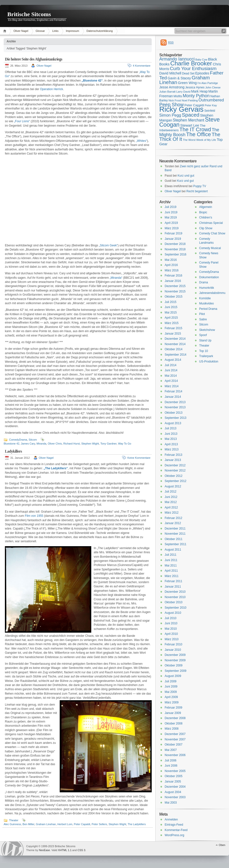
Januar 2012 (173, 523)
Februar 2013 (173, 455)
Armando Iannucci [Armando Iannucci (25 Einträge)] (177, 59)
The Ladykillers (137, 824)
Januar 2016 (173, 281)
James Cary (28, 444)
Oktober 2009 (174, 665)
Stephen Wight (90, 444)
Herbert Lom (65, 824)
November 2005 (175, 771)
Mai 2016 (171, 260)
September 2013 (176, 418)
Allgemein (206, 207)
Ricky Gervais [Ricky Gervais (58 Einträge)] (181, 109)
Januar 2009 (173, 713)
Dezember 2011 (175, 529)
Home (6, 31)
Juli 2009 (171, 681)
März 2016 (172, 270)
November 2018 (175, 249)
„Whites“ (142, 141)
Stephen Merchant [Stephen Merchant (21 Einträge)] (188, 120)
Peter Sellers (99, 824)
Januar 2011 (173, 587)
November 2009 (175, 660)
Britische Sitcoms (29, 14)
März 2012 (172, 513)
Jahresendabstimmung (214, 293)
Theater (14, 820)
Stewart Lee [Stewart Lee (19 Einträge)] (190, 125)
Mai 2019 (171, 217)
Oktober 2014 (174, 349)
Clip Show (206, 228)
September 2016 (176, 254)
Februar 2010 (173, 644)
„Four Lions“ (22, 121)
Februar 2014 (173, 391)
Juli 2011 (171, 555)
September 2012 (176, 481)
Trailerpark (206, 356)
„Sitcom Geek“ (108, 245)
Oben (222, 845)
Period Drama (208, 309)
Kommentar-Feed (176, 830)
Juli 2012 (171, 492)
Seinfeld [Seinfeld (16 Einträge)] (210, 111)
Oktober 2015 (174, 297)
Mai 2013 (171, 439)
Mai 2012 (171, 502)
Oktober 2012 (174, 476)
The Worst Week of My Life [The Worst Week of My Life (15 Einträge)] (199, 140)
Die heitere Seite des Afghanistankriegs (34, 59)
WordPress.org (174, 835)
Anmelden (171, 820)
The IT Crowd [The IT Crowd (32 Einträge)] (195, 130)
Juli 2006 (171, 760)
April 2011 (171, 571)
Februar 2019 (173, 233)
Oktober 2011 (174, 539)
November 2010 (175, 597)
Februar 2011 (173, 581)
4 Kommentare (142, 66)
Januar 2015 (173, 334)
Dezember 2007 (175, 734)
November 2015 (175, 291)
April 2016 (171, 265)
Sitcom (33, 440)
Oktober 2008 (174, 723)
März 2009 (172, 702)
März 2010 (172, 639)
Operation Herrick (51, 89)
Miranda (41, 444)
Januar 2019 (173, 239)
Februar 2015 (173, 328)
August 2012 (173, 486)
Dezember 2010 (175, 592)
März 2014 (172, 386)
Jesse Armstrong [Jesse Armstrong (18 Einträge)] (172, 87)
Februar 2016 (173, 276)
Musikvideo (206, 303)
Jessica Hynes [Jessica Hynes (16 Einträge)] (195, 87)
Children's (206, 217)
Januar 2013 (173, 460)
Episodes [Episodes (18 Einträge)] (202, 73)
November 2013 (175, 407)
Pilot (202, 314)
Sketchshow (207, 330)
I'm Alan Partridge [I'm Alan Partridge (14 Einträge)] (208, 83)
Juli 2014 (171, 365)
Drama (204, 282)
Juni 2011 (171, 560)
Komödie (205, 298)
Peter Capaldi (82, 824)
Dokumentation (209, 277)
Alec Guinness (12, 824)
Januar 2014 (173, 397)
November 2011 (175, 534)
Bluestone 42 (11, 444)
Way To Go (125, 444)
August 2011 (173, 550)
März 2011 (172, 576)
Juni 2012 (171, 497)
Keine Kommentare (139, 458)
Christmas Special (211, 223)
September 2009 (176, 671)
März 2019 (172, 228)
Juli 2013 (171, 428)
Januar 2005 (173, 782)
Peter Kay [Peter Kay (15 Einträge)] (211, 105)
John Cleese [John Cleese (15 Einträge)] (213, 87)
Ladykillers (13, 451)
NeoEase (44, 850)
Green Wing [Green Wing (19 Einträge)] (187, 83)
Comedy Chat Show (212, 233)
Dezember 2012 (175, 465)
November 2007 (175, 739)
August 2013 (173, 423)
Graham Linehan (46, 824)
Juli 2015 (171, 302)
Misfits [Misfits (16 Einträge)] (178, 96)
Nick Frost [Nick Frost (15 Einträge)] (175, 100)
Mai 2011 (171, 566)
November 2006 (175, 755)
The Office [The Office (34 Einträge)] (199, 134)
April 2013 (171, 444)
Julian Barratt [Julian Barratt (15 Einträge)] (167, 92)
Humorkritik (207, 288)
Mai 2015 (171, 313)
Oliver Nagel (21, 31)
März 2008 (172, 729)
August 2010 (173, 613)
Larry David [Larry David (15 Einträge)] (183, 92)
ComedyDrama (18, 440)
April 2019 (171, 223)
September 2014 (176, 355)
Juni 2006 (171, 766)
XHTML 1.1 (65, 850)
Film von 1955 (34, 516)
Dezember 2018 (175, 244)
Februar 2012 (173, 518)
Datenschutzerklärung (100, 31)
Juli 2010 (171, 618)
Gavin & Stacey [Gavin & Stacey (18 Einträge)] (179, 78)
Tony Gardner (108, 444)
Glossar (40, 31)
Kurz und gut (186, 176)
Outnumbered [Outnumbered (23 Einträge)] (211, 100)
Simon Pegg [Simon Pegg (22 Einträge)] (170, 115)
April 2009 (171, 697)
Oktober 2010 (174, 602)
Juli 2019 (171, 207)
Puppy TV (200, 186)
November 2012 (175, 470)
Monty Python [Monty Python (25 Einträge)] (196, 96)
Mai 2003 (171, 803)
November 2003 (175, 797)
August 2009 (173, 676)
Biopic (203, 212)
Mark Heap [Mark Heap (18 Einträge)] (199, 91)
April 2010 (171, 634)
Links (55, 31)
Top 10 (204, 351)
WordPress (12, 849)
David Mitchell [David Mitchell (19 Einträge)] (170, 73)
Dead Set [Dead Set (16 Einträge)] (188, 73)
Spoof (203, 335)
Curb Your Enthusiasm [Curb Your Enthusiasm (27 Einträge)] (193, 68)
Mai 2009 (171, 692)
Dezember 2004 (175, 787)
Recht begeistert (197, 191)
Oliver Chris (55, 444)
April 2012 (171, 507)
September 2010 (176, 608)
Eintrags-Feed (174, 825)
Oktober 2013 (174, 413)
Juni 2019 (171, 212)
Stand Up (205, 340)
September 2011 (176, 544)
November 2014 (175, 344)
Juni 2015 (171, 307)
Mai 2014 (171, 376)
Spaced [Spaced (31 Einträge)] (191, 115)
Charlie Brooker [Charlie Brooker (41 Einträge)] (191, 63)
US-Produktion (209, 362)
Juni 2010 (171, 623)
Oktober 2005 (174, 776)
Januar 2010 (173, 650)
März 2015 (172, 323)
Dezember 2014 (175, 339)
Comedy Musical (210, 248)
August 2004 (173, 792)
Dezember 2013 (175, 402)
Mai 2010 (171, 629)
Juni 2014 (171, 370)
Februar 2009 (173, 708)
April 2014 (171, 381)
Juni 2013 (171, 434)
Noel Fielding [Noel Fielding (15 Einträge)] (190, 100)
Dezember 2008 (175, 718)
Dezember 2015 (175, 286)
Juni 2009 (171, 687)
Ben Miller (28, 824)
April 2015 (171, 318)
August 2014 (173, 360)
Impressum (72, 31)
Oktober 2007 (174, 745)
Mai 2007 (171, 750)
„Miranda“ (116, 278)
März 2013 (172, 449)
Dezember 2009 (175, 655)
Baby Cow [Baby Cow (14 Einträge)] (201, 60)
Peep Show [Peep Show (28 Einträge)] (172, 105)
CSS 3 (81, 850)
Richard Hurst (72, 444)
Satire (203, 319)
